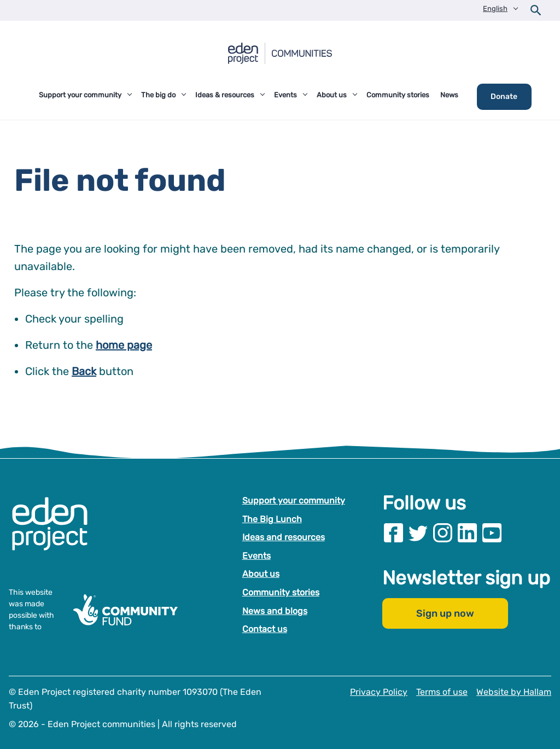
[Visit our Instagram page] (443, 533)
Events (256, 556)
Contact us (265, 629)
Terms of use (442, 692)
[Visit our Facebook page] (393, 533)
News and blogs (275, 611)
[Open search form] (536, 10)
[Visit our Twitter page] (418, 533)
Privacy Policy (379, 692)
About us (261, 574)
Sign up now (445, 614)
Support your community (294, 501)
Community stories (281, 592)
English (495, 8)
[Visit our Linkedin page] (467, 533)
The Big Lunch (272, 519)
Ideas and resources (284, 537)
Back (84, 371)
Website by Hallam (514, 692)
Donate (504, 96)
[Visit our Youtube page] (492, 533)
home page (124, 345)
